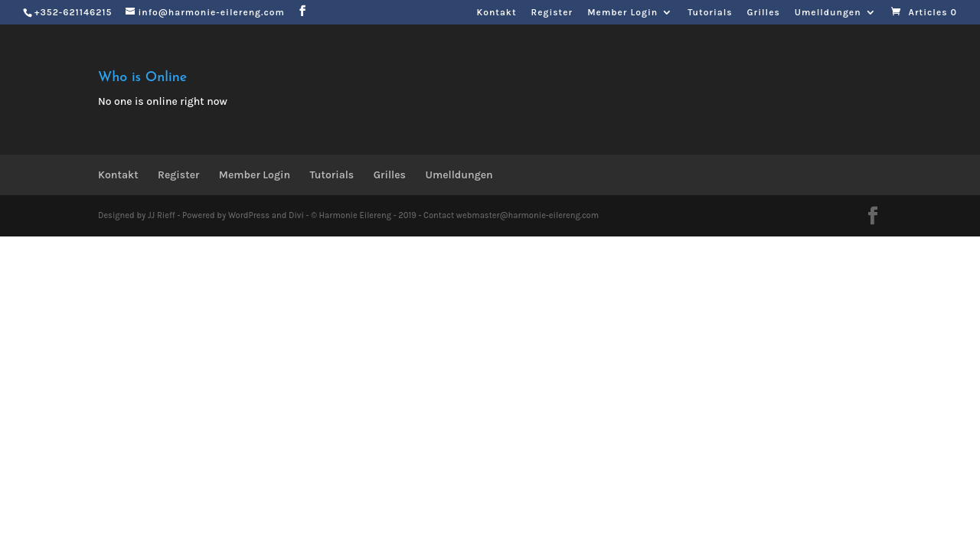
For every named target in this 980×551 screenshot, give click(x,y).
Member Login (622, 13)
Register (552, 13)
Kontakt (496, 13)
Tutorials (710, 13)
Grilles (764, 13)
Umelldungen (828, 13)
